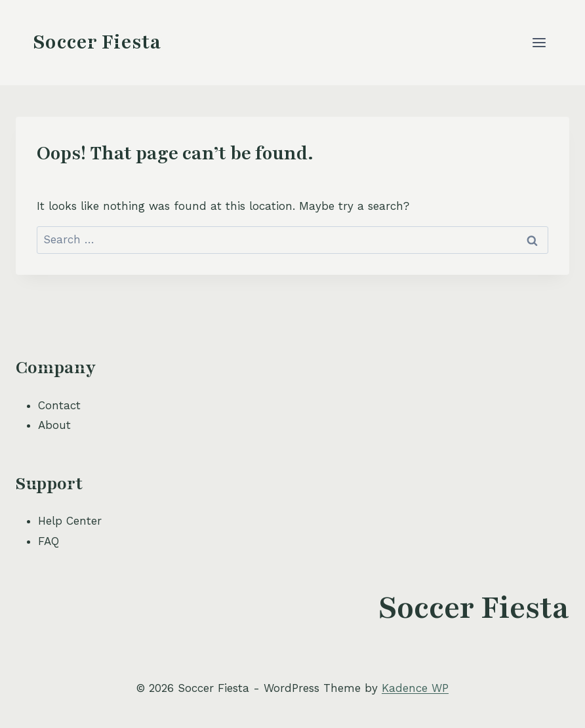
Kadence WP (415, 688)
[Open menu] (539, 42)
